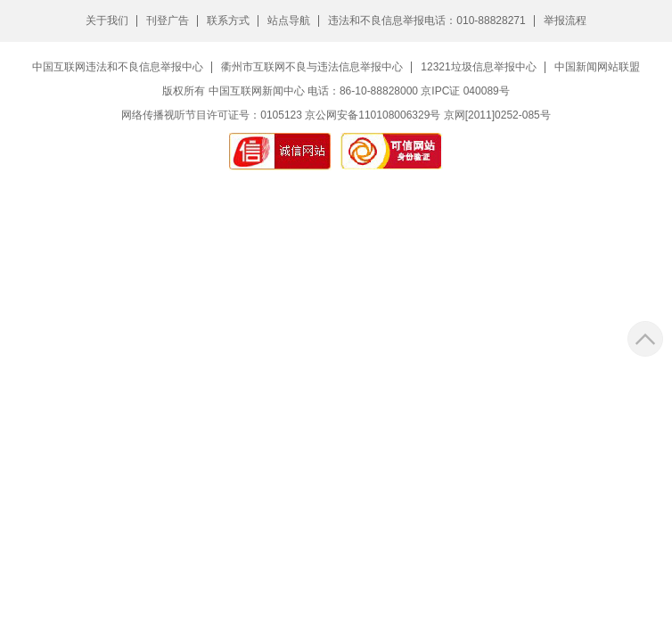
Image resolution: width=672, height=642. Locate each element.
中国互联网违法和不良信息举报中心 (118, 67)
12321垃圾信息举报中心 (478, 67)
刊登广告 (168, 21)
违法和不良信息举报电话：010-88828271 (426, 21)
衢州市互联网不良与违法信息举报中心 (312, 67)
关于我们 (107, 21)
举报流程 (565, 21)
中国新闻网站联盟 (597, 67)
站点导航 (289, 21)
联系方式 (228, 21)
